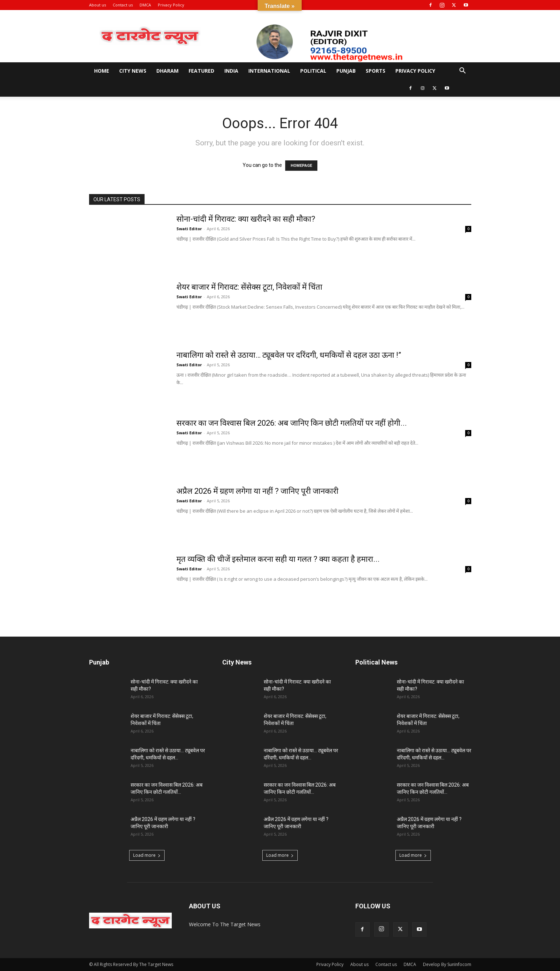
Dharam (167, 71)
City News (133, 71)
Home (102, 71)
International (269, 71)
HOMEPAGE (301, 166)
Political (313, 71)
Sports (376, 71)
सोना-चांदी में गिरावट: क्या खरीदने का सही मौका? (246, 219)
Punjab (346, 71)
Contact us (123, 5)
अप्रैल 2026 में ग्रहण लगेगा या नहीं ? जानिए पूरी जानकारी (257, 491)
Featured (201, 71)
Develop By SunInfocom (447, 964)
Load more (147, 855)
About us (98, 5)
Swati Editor (189, 229)
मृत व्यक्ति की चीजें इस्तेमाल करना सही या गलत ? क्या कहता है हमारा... (278, 559)
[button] (463, 71)
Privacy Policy (171, 5)
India (231, 71)
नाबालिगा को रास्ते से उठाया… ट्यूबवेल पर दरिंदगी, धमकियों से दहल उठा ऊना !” (289, 355)
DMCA (145, 5)
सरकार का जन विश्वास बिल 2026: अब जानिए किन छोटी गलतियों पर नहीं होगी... (292, 423)
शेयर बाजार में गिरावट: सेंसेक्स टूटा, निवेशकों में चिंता (249, 287)
